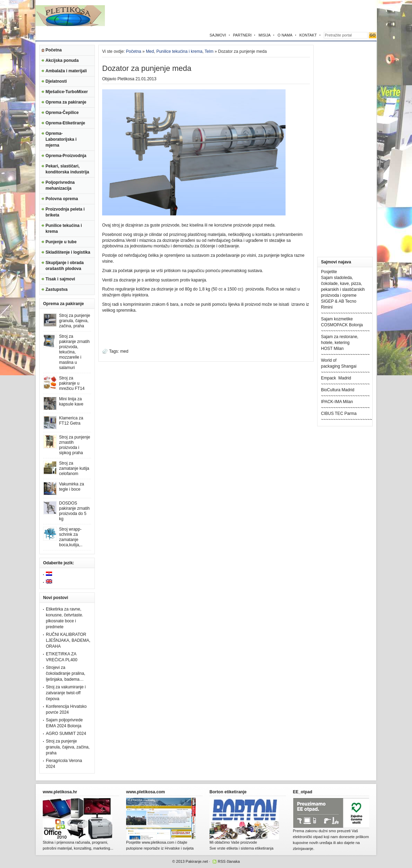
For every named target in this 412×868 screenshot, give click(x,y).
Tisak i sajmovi (60, 279)
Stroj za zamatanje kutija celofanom (74, 468)
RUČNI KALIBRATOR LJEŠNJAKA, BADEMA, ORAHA (68, 640)
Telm (209, 51)
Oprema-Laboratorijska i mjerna (61, 139)
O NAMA (285, 35)
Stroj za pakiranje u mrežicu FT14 (72, 383)
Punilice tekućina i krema (64, 228)
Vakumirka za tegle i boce (72, 487)
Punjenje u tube (61, 242)
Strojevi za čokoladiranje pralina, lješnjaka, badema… (65, 673)
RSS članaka (229, 861)
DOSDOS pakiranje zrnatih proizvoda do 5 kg (74, 511)
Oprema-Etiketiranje (65, 123)
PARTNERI (242, 35)
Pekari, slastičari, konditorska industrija (67, 169)
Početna (54, 50)
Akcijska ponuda (62, 60)
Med (150, 51)
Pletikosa (126, 79)
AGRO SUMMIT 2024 (66, 734)
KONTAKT (308, 35)
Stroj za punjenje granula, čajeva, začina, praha (75, 321)
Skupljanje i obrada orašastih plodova (65, 266)
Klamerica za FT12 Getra (71, 421)
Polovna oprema (62, 199)
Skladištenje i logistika (68, 252)
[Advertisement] (295, 16)
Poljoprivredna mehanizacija (60, 185)
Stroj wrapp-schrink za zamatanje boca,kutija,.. (71, 537)
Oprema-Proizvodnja (66, 156)
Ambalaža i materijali (66, 71)
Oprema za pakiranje (66, 102)
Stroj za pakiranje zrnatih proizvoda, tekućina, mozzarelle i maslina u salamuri (74, 352)
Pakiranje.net (197, 861)
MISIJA (265, 35)
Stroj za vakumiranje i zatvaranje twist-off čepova (66, 693)
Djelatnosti (56, 81)
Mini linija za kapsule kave (71, 402)
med (124, 351)
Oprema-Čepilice (62, 113)
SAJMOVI (218, 35)
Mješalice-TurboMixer (67, 92)
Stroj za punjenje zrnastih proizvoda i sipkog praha (75, 445)
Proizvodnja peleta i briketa (65, 212)
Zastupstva (56, 289)
